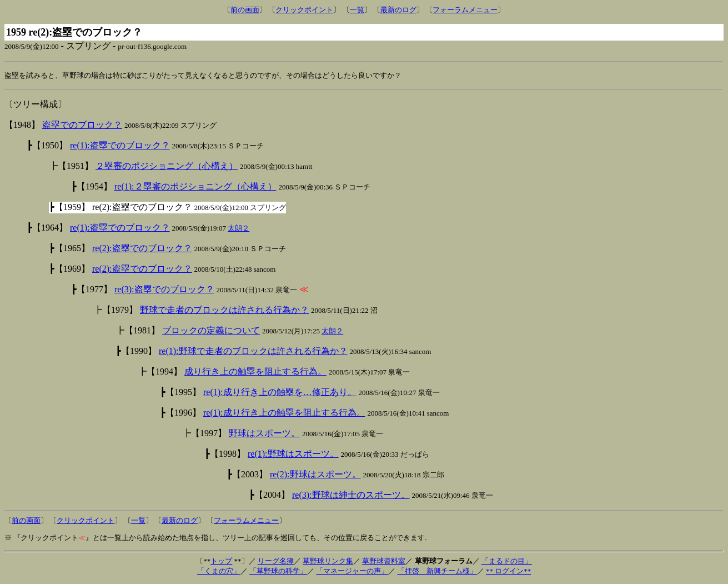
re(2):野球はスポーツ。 (315, 475)
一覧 (357, 10)
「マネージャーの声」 (352, 571)
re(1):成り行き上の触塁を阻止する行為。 (284, 413)
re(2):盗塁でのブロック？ (142, 249)
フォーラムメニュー (465, 10)
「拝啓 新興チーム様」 (437, 571)
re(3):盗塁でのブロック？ (164, 290)
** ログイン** (508, 571)
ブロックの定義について (211, 331)
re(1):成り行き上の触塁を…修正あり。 (280, 393)
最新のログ (398, 10)
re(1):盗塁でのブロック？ (120, 146)
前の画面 (245, 10)
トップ (221, 561)
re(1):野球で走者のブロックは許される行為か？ (253, 351)
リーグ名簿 (276, 561)
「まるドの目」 (507, 561)
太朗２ (239, 229)
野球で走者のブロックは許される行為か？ (224, 310)
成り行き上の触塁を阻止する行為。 (255, 372)
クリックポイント (304, 10)
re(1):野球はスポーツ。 (293, 454)
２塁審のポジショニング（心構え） (167, 166)
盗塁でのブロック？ (82, 125)
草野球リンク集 (328, 561)
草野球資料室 (384, 561)
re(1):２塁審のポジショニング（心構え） (195, 187)
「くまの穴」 (219, 571)
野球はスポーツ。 (264, 434)
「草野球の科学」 (278, 571)
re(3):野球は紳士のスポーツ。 (351, 495)
